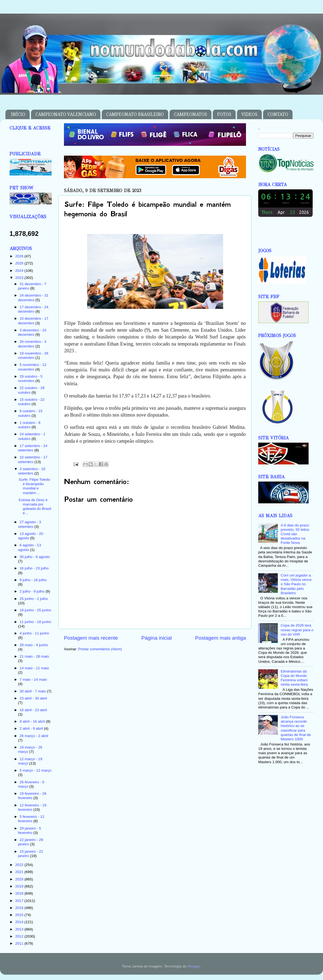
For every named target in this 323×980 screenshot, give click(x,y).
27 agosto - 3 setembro (30, 524)
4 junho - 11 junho (34, 633)
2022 (20, 865)
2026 (20, 256)
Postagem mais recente (91, 638)
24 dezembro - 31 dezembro (33, 298)
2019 (20, 886)
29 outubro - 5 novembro (30, 379)
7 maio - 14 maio (33, 679)
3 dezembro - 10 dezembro (32, 332)
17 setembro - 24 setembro (33, 448)
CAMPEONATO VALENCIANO (66, 114)
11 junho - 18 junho (35, 622)
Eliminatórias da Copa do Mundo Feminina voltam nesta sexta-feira (294, 678)
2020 (20, 879)
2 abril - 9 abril (32, 728)
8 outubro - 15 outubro (30, 413)
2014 (20, 922)
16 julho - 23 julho (34, 568)
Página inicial (157, 638)
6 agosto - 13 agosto (30, 547)
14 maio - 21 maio (34, 668)
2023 (20, 278)
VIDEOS (249, 114)
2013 (20, 929)
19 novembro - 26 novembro (33, 355)
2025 (20, 263)
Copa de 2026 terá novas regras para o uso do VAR (297, 630)
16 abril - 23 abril (33, 710)
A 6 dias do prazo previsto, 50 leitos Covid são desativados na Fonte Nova (295, 534)
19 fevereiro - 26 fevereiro (32, 796)
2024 (20, 271)
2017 (20, 901)
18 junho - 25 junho (35, 610)
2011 (20, 943)
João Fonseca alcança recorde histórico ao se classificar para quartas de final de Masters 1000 (296, 728)
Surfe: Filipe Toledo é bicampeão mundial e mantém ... (34, 486)
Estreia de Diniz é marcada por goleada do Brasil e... (35, 507)
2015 (20, 915)
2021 (20, 872)
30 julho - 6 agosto (35, 557)
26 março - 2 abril (34, 736)
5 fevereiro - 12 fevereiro (31, 819)
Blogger (194, 966)
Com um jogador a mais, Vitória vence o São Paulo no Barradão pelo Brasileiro (296, 584)
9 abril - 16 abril (33, 721)
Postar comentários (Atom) (100, 649)
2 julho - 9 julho (33, 591)
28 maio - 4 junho (34, 645)
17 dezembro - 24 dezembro (33, 309)
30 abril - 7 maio (33, 691)
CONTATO (278, 114)
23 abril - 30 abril (33, 698)
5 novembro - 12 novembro (32, 367)
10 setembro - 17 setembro (33, 459)
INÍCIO (18, 114)
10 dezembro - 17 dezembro (33, 321)
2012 (20, 936)
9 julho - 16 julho (33, 580)
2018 (20, 893)
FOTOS (224, 114)
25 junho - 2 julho (34, 599)
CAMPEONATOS (190, 114)
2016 (20, 908)
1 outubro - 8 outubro (29, 425)
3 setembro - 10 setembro (32, 471)
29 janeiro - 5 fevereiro (30, 830)
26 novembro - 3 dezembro (32, 344)
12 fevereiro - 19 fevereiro (32, 807)
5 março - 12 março (36, 770)
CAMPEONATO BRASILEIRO (135, 114)
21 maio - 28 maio (34, 656)
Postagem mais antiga (221, 638)
